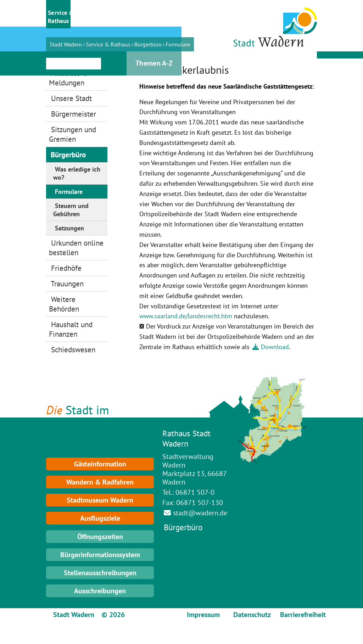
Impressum (203, 615)
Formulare (178, 44)
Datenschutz (252, 615)
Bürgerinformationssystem (100, 555)
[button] (58, 14)
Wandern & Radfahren (100, 482)
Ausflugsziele (100, 518)
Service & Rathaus (108, 44)
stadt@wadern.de (200, 513)
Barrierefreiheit (303, 615)
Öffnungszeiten (100, 537)
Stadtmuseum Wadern (100, 500)
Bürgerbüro (148, 44)
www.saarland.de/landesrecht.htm (186, 316)
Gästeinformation (100, 464)
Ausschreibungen (100, 591)
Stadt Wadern (66, 44)
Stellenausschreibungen (100, 573)
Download (275, 347)
